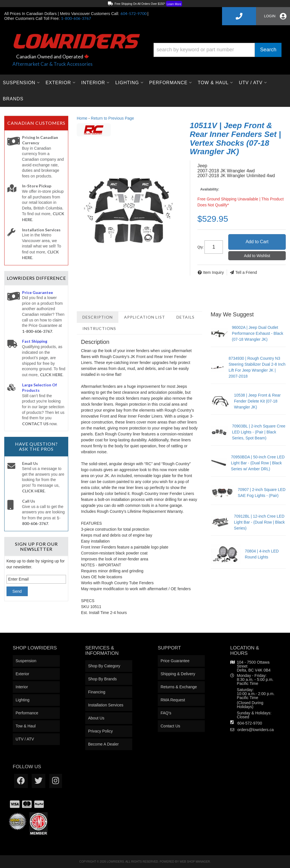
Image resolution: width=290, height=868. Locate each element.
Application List (145, 317)
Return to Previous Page (113, 118)
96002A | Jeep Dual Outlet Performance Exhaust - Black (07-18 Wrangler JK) (258, 333)
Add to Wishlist (257, 256)
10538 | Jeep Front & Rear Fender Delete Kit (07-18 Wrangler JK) (257, 401)
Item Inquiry (213, 272)
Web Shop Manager (195, 862)
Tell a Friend (246, 272)
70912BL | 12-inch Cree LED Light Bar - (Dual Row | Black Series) (259, 522)
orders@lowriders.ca (256, 730)
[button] (217, 50)
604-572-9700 (250, 723)
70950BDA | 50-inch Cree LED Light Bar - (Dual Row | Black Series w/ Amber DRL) (258, 463)
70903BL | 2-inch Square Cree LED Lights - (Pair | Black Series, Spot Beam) (259, 432)
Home (82, 118)
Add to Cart (257, 242)
